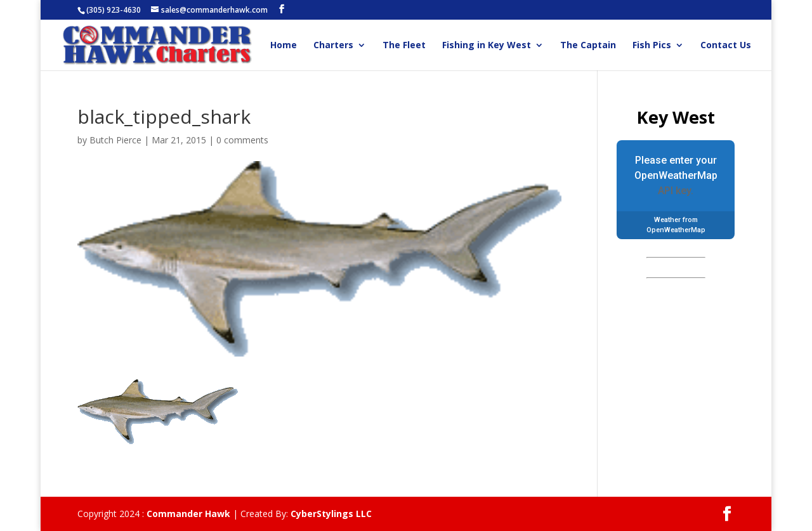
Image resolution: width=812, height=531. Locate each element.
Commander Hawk (188, 514)
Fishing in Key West (487, 46)
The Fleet (404, 46)
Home (284, 46)
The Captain (588, 46)
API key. (676, 191)
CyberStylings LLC (331, 514)
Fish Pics (652, 46)
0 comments (242, 140)
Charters (333, 46)
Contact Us (726, 46)
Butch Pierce (115, 140)
